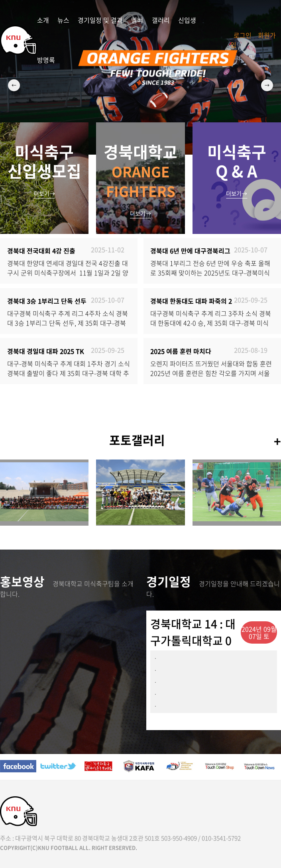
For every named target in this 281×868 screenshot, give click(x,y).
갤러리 (161, 20)
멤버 (137, 20)
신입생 (187, 20)
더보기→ (44, 193)
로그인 (243, 35)
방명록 (46, 60)
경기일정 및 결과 (100, 20)
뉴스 (63, 20)
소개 (43, 20)
